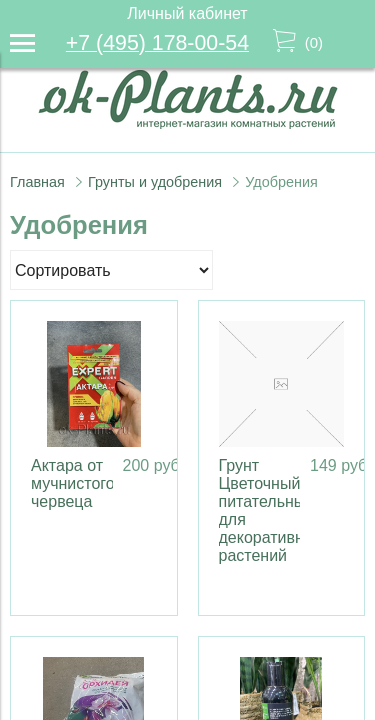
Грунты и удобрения (155, 182)
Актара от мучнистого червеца (73, 483)
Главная (37, 182)
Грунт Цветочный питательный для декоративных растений (271, 510)
